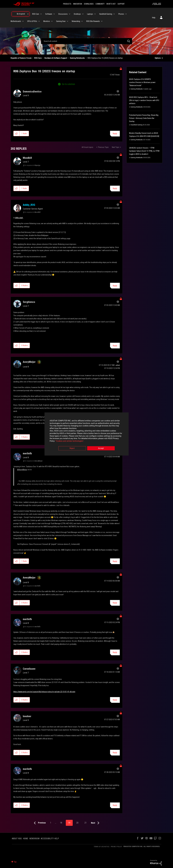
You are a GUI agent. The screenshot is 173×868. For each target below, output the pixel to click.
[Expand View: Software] (54, 14)
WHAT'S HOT (111, 4)
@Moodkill (19, 218)
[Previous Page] (39, 823)
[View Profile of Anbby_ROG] (29, 205)
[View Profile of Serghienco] (29, 302)
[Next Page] (96, 823)
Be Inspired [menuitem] (21, 14)
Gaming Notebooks (77, 58)
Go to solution (68, 84)
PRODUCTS (67, 4)
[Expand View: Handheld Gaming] (114, 14)
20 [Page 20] (77, 823)
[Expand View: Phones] (126, 14)
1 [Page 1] (51, 823)
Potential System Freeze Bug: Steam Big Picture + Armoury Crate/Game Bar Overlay (144, 118)
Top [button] (15, 862)
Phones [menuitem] (121, 14)
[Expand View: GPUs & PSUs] (39, 21)
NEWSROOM (34, 839)
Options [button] (158, 58)
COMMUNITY (100, 4)
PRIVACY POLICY (116, 847)
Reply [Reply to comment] (115, 188)
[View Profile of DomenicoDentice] (32, 92)
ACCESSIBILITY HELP (50, 839)
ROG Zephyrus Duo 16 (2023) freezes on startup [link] (105, 58)
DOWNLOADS (89, 4)
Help (154, 18)
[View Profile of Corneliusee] (29, 669)
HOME (26, 839)
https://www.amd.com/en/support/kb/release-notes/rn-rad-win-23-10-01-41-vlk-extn (44, 692)
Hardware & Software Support (56, 58)
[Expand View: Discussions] (70, 14)
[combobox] (87, 41)
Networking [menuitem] (76, 21)
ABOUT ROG (17, 839)
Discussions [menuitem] (63, 14)
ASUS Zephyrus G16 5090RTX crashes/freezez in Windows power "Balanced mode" (142, 82)
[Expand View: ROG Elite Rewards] (102, 21)
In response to (33, 165)
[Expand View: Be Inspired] (28, 14)
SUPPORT (121, 4)
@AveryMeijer (22, 470)
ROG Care (38, 58)
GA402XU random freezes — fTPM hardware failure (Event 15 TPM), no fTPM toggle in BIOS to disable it (144, 151)
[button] (17, 133)
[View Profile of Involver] (27, 716)
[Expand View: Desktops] (83, 14)
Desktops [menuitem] (77, 14)
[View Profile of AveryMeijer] (29, 362)
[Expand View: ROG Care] (41, 14)
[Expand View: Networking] (82, 21)
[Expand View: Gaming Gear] (67, 21)
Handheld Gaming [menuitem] (106, 14)
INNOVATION (78, 4)
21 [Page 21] (86, 823)
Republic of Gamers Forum (21, 58)
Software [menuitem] (49, 14)
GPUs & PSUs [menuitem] (32, 21)
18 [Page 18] (61, 823)
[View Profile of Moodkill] (27, 158)
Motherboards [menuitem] (16, 21)
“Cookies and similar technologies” (69, 441)
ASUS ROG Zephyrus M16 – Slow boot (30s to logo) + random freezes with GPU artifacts (144, 100)
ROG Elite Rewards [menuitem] (93, 21)
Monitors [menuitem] (47, 21)
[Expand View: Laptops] (95, 14)
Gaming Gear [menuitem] (61, 21)
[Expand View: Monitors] (52, 21)
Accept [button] (101, 448)
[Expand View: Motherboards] (23, 21)
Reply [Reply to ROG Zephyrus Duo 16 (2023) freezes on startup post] (115, 134)
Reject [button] (72, 448)
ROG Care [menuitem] (36, 14)
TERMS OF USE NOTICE (102, 847)
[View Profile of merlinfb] (27, 453)
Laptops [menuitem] (90, 14)
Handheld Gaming (137, 125)
